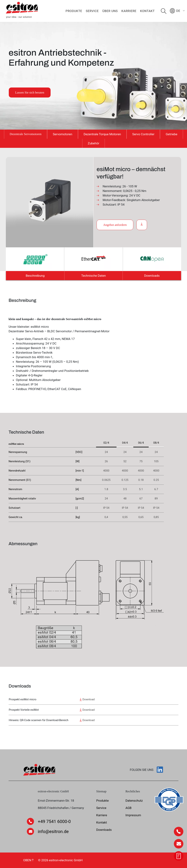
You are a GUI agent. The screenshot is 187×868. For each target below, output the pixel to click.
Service (92, 11)
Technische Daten (94, 276)
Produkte (74, 11)
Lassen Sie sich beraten (30, 93)
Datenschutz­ (134, 801)
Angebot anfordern (115, 225)
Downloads (152, 276)
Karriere (129, 11)
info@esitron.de (53, 832)
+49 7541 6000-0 (54, 822)
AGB (128, 808)
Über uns (110, 11)
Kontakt (147, 11)
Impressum (133, 815)
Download (87, 699)
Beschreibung (35, 276)
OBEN (28, 860)
